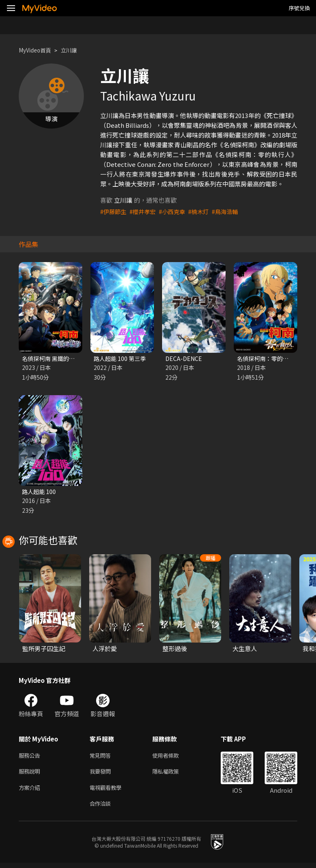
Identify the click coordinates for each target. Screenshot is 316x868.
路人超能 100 (40, 493)
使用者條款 (172, 757)
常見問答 (102, 757)
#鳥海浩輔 (232, 211)
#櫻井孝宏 (145, 211)
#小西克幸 (176, 211)
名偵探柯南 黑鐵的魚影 (53, 359)
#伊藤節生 (114, 211)
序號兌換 (299, 8)
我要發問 (102, 774)
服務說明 (31, 774)
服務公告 (31, 757)
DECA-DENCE (184, 359)
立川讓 (75, 50)
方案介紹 (31, 791)
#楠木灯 (204, 211)
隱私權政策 (172, 774)
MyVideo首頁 (37, 50)
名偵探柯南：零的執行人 (271, 359)
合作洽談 (102, 808)
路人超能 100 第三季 (121, 359)
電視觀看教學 (108, 791)
